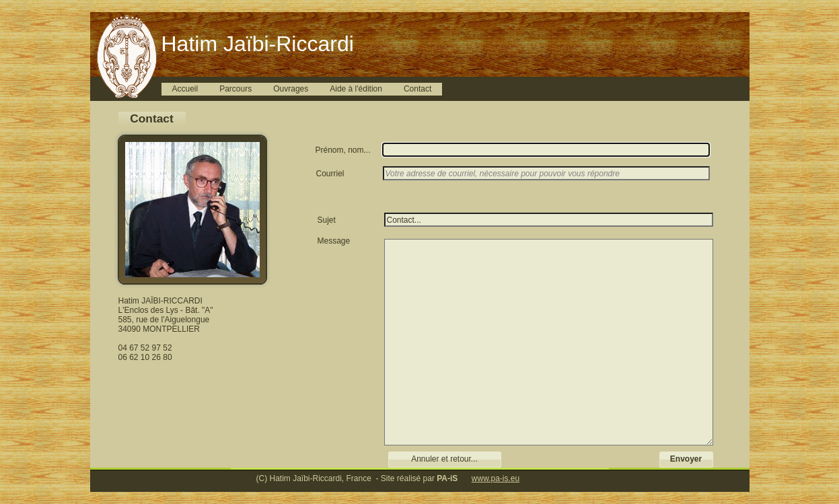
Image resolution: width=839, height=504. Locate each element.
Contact (417, 89)
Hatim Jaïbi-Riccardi (258, 44)
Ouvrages (291, 89)
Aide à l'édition (356, 89)
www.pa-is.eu (496, 478)
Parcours (235, 89)
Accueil (185, 89)
